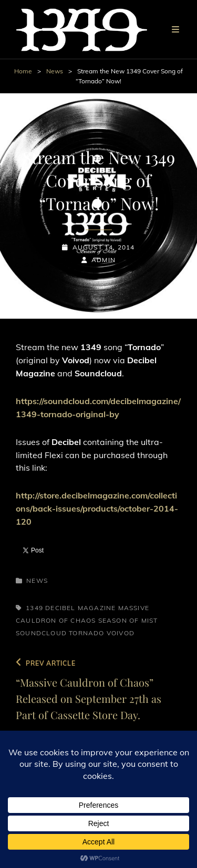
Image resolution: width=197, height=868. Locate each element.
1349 (34, 608)
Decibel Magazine (80, 608)
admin (103, 260)
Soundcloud (41, 633)
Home (23, 71)
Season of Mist (128, 620)
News (55, 71)
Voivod (121, 633)
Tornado (86, 633)
